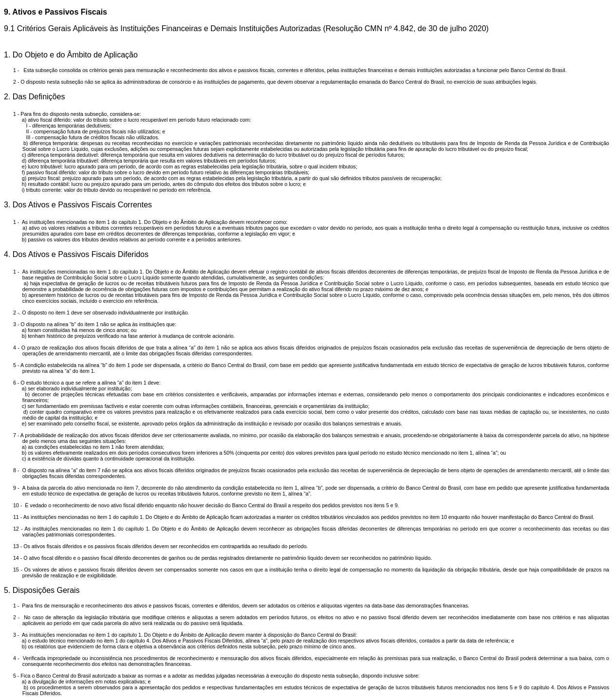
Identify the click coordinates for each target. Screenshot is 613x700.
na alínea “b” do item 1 (73, 324)
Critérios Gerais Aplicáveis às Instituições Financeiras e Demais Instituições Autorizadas (169, 28)
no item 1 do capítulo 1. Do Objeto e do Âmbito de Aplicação (166, 529)
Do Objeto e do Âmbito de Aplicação (75, 55)
